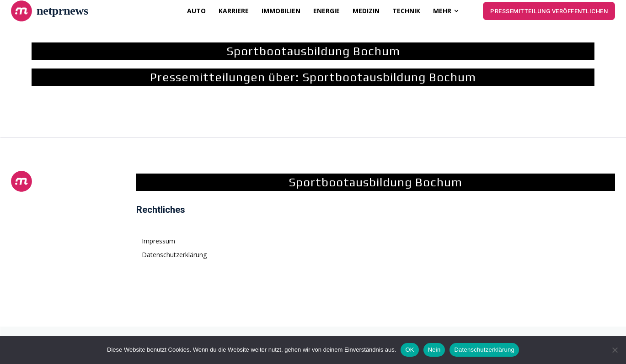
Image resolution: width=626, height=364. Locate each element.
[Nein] (615, 350)
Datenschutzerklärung (484, 350)
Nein (434, 350)
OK (409, 350)
